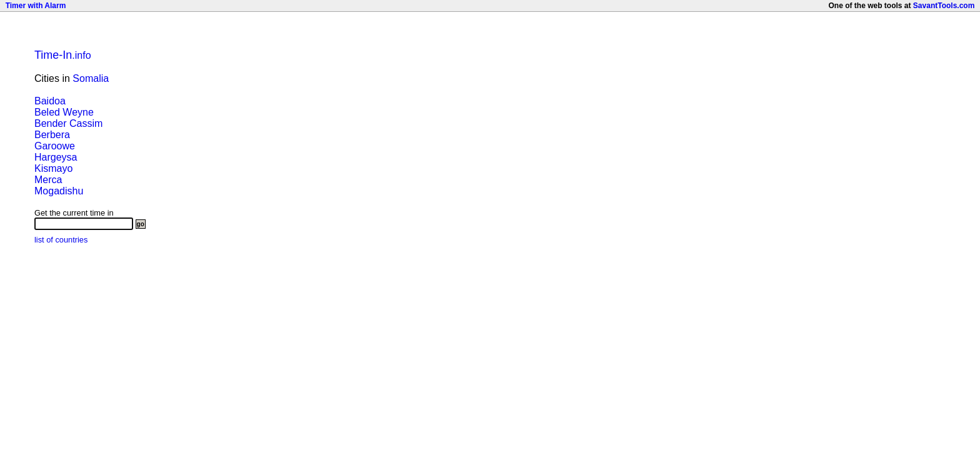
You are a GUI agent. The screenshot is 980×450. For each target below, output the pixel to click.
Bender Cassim (68, 123)
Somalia (91, 78)
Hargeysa (56, 157)
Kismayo (53, 168)
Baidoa (50, 101)
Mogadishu (59, 191)
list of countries (61, 240)
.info (63, 55)
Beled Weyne (64, 112)
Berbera (52, 135)
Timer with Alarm (36, 6)
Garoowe (55, 146)
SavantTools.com (944, 6)
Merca (48, 180)
